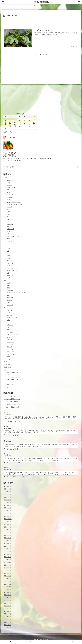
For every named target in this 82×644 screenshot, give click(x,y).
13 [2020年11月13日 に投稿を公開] (25, 123)
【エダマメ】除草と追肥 (12, 407)
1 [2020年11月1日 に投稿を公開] (34, 119)
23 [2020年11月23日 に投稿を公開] (5, 127)
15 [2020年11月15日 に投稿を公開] (34, 123)
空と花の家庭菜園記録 (41, 2)
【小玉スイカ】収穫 (10, 396)
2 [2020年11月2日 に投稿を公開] (5, 121)
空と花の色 (17, 160)
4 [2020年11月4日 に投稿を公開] (15, 121)
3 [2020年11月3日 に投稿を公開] (10, 121)
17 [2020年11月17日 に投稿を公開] (10, 125)
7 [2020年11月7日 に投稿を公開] (29, 121)
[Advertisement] (41, 22)
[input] (41, 167)
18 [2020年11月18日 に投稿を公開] (15, 125)
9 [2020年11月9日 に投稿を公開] (5, 123)
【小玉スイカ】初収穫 (11, 402)
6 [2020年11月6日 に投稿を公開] (25, 121)
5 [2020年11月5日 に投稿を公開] (20, 121)
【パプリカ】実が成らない (12, 399)
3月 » (10, 132)
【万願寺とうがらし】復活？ (13, 404)
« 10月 (5, 132)
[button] (77, 167)
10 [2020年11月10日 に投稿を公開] (10, 123)
